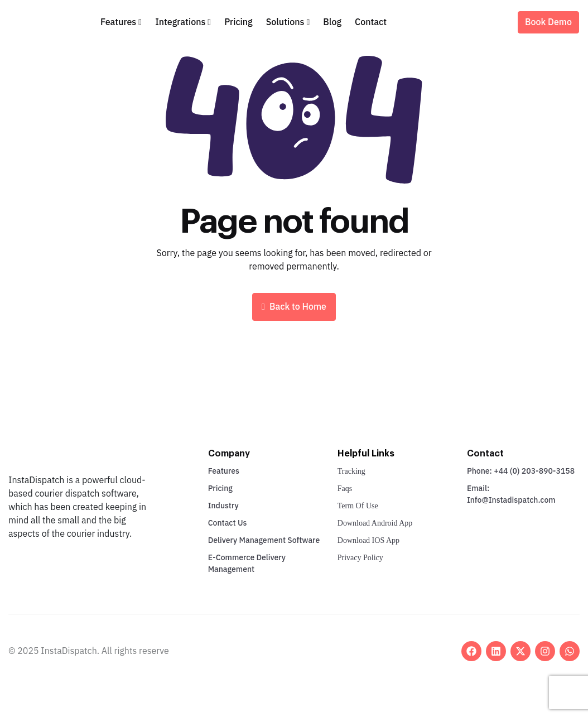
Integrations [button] (180, 22)
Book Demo (548, 22)
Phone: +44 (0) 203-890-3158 (521, 471)
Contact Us (228, 523)
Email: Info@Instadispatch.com (511, 494)
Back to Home (294, 307)
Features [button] (118, 22)
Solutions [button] (285, 22)
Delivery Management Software (264, 540)
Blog (332, 22)
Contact (371, 22)
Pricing (238, 22)
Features (224, 471)
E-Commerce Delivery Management (247, 564)
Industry (223, 506)
